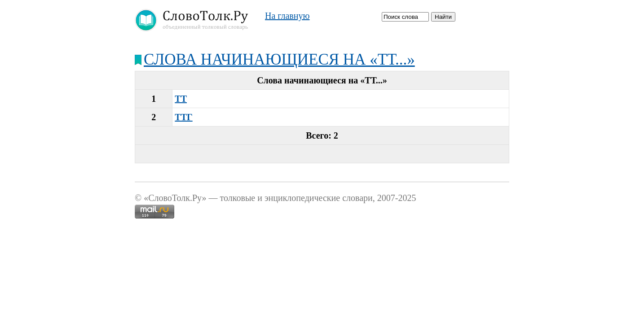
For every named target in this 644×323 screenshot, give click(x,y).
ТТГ (183, 117)
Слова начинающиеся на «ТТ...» (279, 59)
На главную (287, 16)
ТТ (181, 99)
